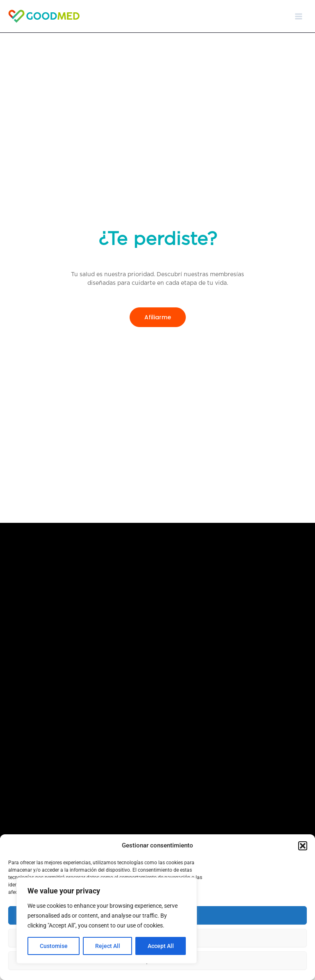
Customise (54, 946)
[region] (107, 920)
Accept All (161, 946)
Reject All (108, 946)
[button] (303, 846)
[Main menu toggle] (299, 16)
